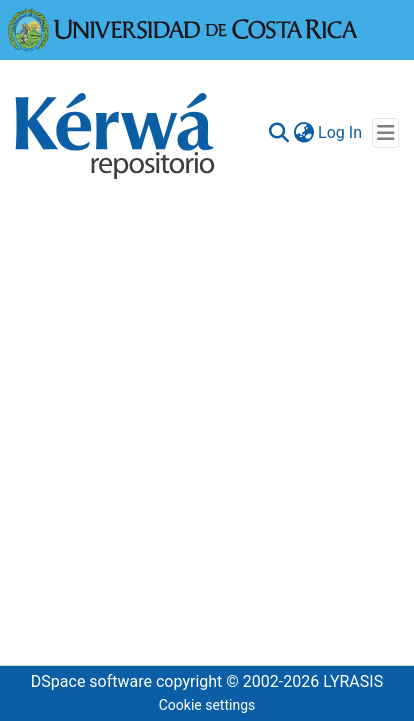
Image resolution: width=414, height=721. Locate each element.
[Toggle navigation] (385, 133)
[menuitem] (303, 133)
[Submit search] (278, 133)
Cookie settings (207, 705)
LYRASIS (353, 681)
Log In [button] (341, 132)
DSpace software (91, 681)
